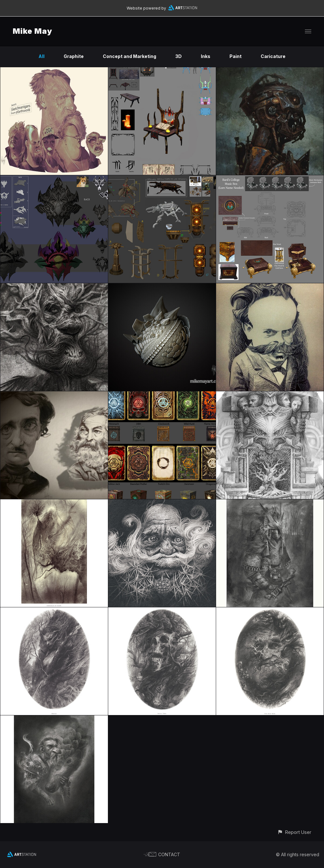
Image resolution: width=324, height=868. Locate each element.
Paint (236, 56)
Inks (206, 56)
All (42, 56)
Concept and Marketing (130, 56)
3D (179, 56)
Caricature (273, 56)
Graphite (74, 56)
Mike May (32, 31)
